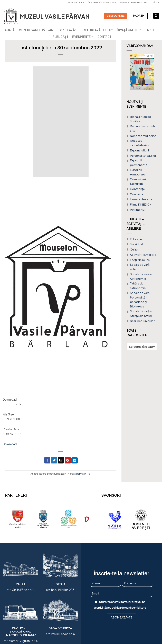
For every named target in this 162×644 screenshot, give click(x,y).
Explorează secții (97, 30)
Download (10, 444)
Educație (136, 239)
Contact (105, 37)
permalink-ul (83, 474)
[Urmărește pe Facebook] (154, 3)
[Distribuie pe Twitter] (54, 460)
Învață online (129, 30)
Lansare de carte (141, 199)
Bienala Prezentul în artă (143, 128)
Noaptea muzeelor (143, 136)
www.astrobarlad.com (134, 2)
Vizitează (69, 30)
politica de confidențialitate (129, 608)
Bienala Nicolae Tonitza (140, 119)
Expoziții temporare (137, 172)
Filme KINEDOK (141, 204)
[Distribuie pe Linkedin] (75, 460)
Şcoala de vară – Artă (141, 267)
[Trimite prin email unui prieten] (61, 460)
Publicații (60, 37)
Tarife (150, 30)
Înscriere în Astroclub (102, 2)
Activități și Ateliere (143, 255)
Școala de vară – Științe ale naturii (141, 314)
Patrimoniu (137, 210)
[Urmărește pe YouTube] (158, 3)
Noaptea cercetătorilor (140, 143)
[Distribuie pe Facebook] (47, 460)
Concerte (137, 194)
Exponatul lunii (140, 150)
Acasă (10, 30)
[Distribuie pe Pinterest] (68, 460)
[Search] (156, 16)
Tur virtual (136, 244)
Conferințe (137, 189)
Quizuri (135, 249)
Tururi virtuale (75, 2)
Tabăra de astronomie (138, 286)
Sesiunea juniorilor (142, 321)
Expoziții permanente (139, 163)
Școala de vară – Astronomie (141, 276)
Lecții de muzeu (141, 260)
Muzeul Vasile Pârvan (37, 30)
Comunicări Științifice (138, 181)
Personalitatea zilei (143, 156)
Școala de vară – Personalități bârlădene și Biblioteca (141, 300)
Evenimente (83, 37)
